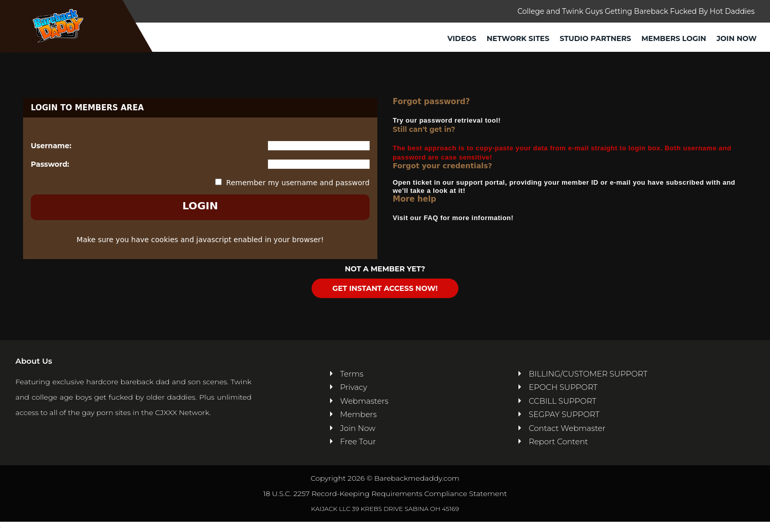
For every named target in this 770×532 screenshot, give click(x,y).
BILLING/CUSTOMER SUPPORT (588, 374)
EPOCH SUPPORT (563, 387)
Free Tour (358, 441)
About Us (34, 361)
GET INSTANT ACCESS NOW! (385, 288)
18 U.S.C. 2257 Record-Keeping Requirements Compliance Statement (385, 494)
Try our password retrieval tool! (447, 120)
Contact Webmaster (567, 428)
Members (359, 414)
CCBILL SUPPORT (563, 401)
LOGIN (200, 206)
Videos (462, 38)
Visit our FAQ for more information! (453, 218)
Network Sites (518, 38)
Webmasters (364, 401)
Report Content (558, 441)
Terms (352, 374)
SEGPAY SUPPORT (564, 414)
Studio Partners (595, 38)
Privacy (354, 387)
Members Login (673, 38)
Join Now (737, 38)
